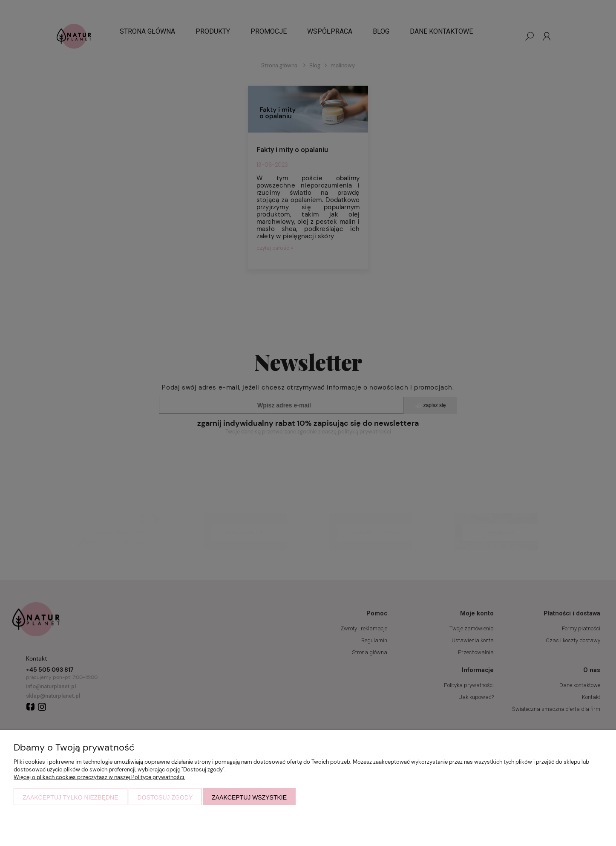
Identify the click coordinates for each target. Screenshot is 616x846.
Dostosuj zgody (165, 797)
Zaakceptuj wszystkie (249, 797)
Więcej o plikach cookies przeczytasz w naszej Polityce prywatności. (99, 777)
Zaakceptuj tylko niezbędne (71, 797)
